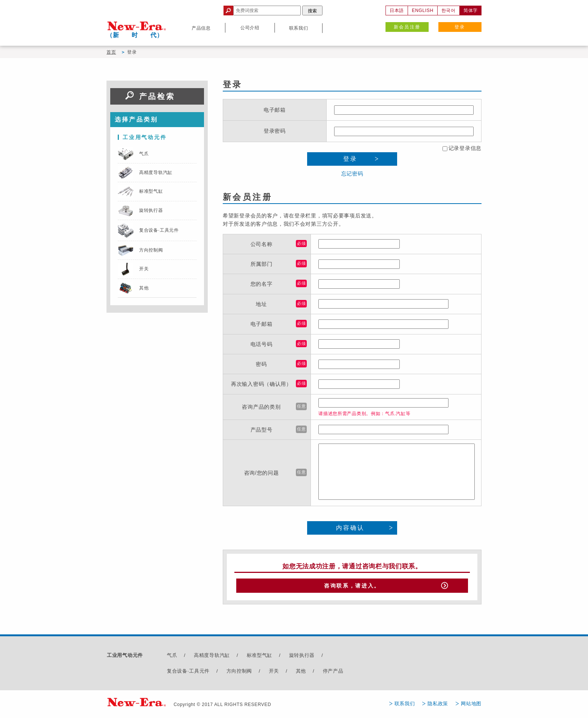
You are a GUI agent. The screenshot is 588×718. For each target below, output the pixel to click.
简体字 (471, 10)
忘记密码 (352, 174)
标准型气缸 (260, 657)
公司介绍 (250, 28)
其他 (301, 673)
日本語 (397, 10)
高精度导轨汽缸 (212, 657)
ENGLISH (423, 10)
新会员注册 (407, 27)
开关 (274, 673)
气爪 (172, 657)
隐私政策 (438, 705)
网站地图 (471, 705)
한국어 (448, 10)
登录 (460, 27)
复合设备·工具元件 (188, 673)
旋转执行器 (302, 657)
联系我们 (405, 705)
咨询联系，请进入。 (352, 587)
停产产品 (333, 673)
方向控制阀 (239, 673)
